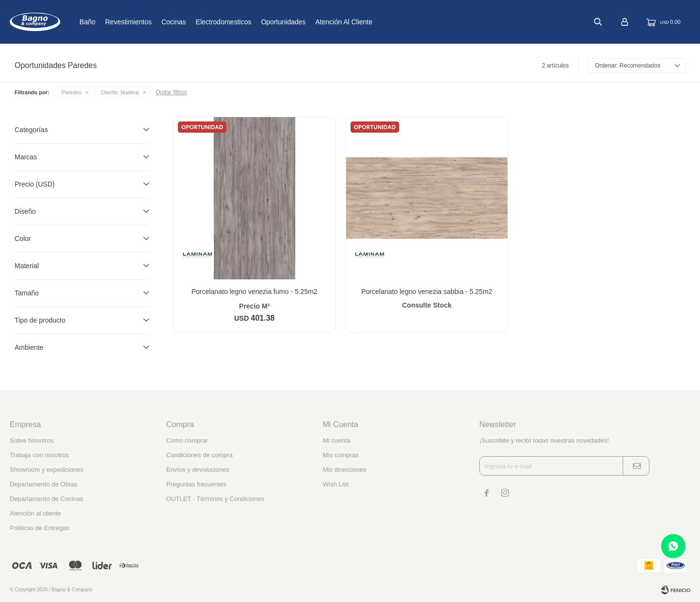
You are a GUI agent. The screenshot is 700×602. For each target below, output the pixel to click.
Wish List (336, 484)
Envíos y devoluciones (198, 470)
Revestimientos (152, 22)
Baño (111, 22)
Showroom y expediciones (47, 470)
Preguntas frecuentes (196, 484)
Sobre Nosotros (32, 440)
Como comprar (187, 440)
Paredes (72, 92)
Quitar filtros (171, 92)
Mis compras (341, 455)
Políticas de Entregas (40, 528)
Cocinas (198, 22)
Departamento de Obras (44, 484)
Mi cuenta (336, 440)
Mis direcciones (345, 470)
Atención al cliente (368, 22)
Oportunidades (307, 22)
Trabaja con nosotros (39, 455)
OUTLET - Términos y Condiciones (215, 499)
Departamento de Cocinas (46, 499)
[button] (598, 22)
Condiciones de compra (200, 455)
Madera (120, 92)
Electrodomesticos (247, 22)
